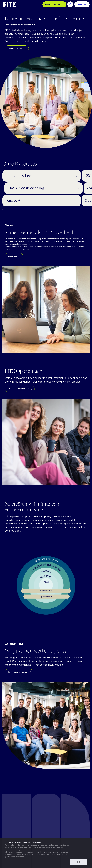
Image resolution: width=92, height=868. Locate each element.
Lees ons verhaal (17, 48)
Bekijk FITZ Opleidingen (20, 389)
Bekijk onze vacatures (20, 672)
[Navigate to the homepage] (10, 4)
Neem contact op (55, 4)
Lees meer (14, 256)
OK (79, 862)
